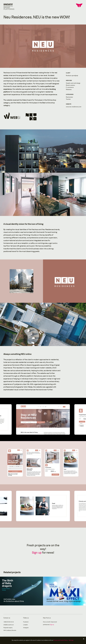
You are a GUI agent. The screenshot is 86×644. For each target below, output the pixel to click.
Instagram (26, 628)
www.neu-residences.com (74, 107)
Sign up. (52, 625)
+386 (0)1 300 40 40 (9, 622)
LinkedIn (25, 625)
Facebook (26, 622)
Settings (71, 640)
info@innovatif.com (9, 625)
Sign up (37, 553)
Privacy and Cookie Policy (60, 640)
